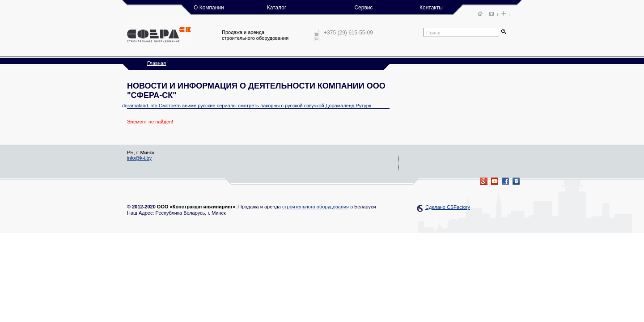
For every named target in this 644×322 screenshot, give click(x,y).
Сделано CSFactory (448, 207)
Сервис (363, 8)
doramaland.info (140, 106)
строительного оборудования (316, 207)
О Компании (209, 8)
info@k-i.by (139, 158)
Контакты (431, 8)
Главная (157, 63)
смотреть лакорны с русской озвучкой (281, 106)
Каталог (277, 8)
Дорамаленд (340, 106)
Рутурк (363, 106)
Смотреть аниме (178, 106)
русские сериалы (217, 106)
